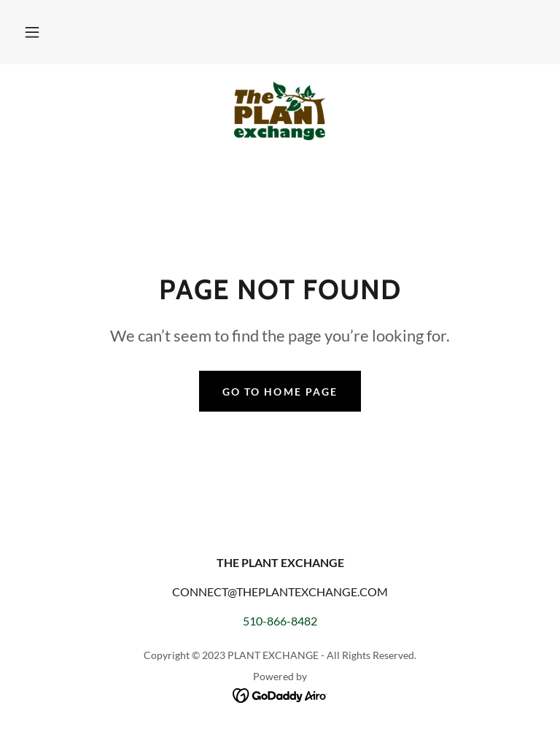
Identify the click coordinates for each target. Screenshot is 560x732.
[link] (280, 111)
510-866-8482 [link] (280, 621)
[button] (32, 32)
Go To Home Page (280, 392)
